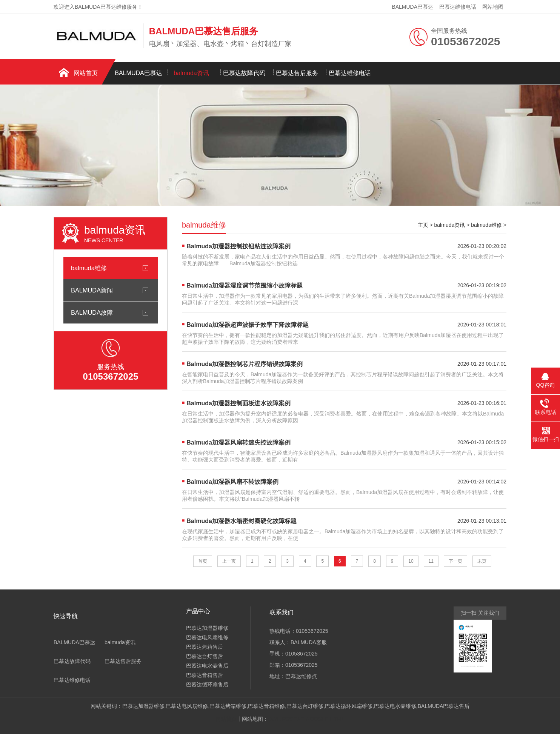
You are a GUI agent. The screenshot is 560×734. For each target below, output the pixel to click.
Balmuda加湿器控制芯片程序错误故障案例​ (245, 364)
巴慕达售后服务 (297, 73)
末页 (482, 561)
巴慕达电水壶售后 (207, 666)
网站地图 (493, 7)
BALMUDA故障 (92, 312)
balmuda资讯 (191, 73)
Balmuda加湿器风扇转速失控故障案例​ (238, 442)
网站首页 (86, 73)
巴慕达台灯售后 (205, 656)
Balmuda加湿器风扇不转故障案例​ (232, 482)
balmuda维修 (89, 268)
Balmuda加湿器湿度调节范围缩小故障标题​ (245, 285)
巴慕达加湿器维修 (207, 628)
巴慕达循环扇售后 (207, 685)
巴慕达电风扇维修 (207, 637)
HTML (337, 719)
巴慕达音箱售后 (205, 675)
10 (411, 561)
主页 (423, 225)
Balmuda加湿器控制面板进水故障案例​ (238, 403)
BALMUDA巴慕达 (412, 7)
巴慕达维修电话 (458, 7)
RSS (287, 719)
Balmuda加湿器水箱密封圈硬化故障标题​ (242, 521)
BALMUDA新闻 (92, 290)
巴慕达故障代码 (244, 73)
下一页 (455, 561)
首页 (203, 561)
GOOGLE (317, 719)
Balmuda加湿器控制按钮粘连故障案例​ (238, 246)
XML (275, 719)
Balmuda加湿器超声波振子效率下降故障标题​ (248, 325)
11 (431, 561)
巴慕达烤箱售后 (205, 647)
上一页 (229, 561)
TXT (299, 719)
